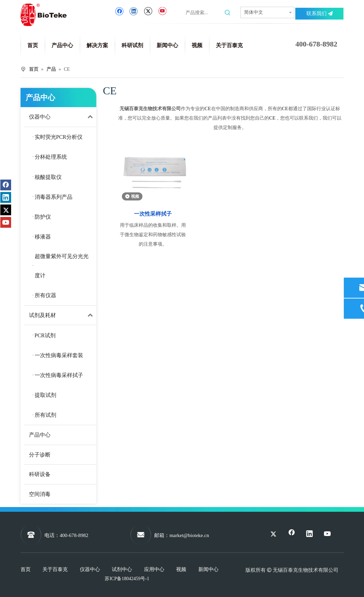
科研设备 (40, 474)
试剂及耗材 (63, 315)
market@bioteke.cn (189, 535)
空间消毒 (40, 494)
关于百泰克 (55, 569)
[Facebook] (119, 11)
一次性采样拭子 (153, 214)
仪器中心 (63, 117)
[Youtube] (162, 11)
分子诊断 (40, 455)
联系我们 (320, 13)
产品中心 (40, 435)
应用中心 (154, 569)
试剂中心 (122, 569)
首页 (26, 569)
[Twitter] (148, 11)
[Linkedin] (134, 11)
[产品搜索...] (204, 13)
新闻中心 (208, 569)
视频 (181, 569)
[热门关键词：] (228, 13)
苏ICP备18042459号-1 (127, 579)
